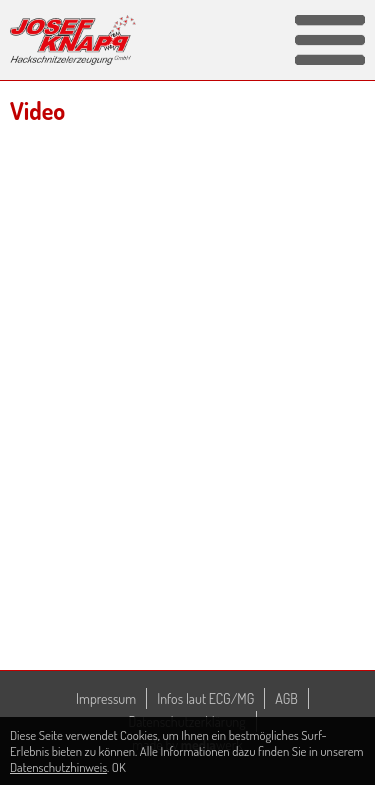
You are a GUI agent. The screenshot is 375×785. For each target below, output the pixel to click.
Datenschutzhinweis (58, 767)
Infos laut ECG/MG (205, 698)
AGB (286, 698)
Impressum (106, 698)
